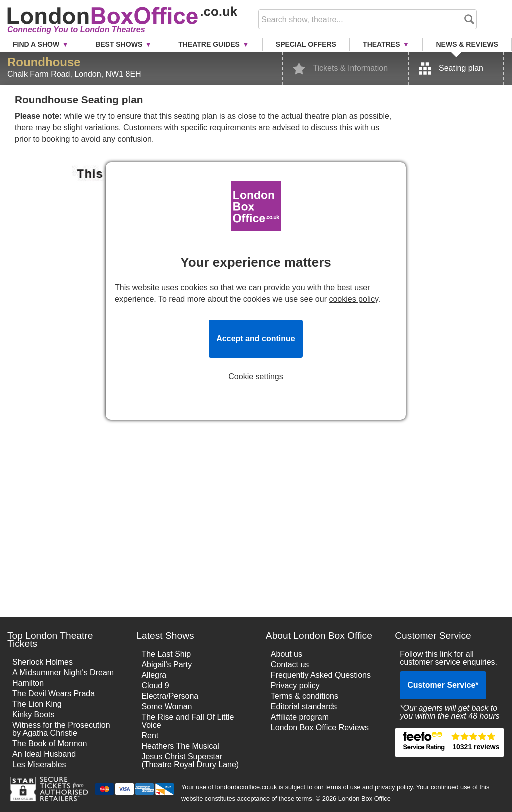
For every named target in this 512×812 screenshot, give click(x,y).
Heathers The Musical (180, 746)
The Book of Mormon (50, 744)
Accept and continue (256, 339)
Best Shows (119, 44)
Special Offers (306, 44)
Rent (150, 736)
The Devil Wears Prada (54, 694)
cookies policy (353, 299)
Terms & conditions (305, 696)
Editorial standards (304, 707)
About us (287, 654)
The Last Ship (166, 654)
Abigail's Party (167, 665)
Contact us (290, 665)
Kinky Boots (33, 715)
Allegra (154, 675)
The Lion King (37, 704)
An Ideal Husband (44, 754)
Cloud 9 (155, 686)
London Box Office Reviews (320, 728)
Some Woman (167, 707)
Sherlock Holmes (43, 662)
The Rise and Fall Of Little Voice (188, 721)
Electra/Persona (170, 696)
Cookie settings (256, 377)
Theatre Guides (209, 44)
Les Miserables (39, 765)
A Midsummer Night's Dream (63, 673)
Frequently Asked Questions (321, 675)
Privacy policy (295, 686)
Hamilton (28, 683)
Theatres (381, 44)
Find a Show (36, 44)
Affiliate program (300, 717)
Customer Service (443, 685)
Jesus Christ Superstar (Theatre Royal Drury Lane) (190, 761)
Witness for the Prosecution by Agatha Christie (61, 729)
